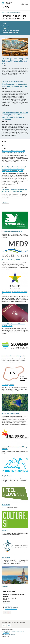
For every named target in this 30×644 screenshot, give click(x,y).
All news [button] (5, 202)
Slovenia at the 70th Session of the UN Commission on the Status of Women (13, 152)
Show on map (7, 603)
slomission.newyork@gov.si (12, 607)
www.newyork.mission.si (11, 609)
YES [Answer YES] (4, 625)
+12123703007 (9, 606)
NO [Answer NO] (9, 625)
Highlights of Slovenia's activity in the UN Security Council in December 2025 (14, 190)
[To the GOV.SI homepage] (8, 5)
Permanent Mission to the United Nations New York (13, 631)
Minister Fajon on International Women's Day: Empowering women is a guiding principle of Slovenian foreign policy (14, 169)
